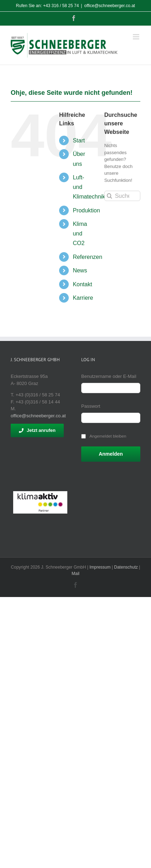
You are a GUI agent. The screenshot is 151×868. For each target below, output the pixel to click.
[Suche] (110, 196)
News (80, 270)
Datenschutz (126, 567)
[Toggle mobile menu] (137, 37)
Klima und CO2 (80, 234)
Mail (75, 574)
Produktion (86, 210)
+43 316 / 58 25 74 (61, 6)
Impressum (100, 567)
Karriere (83, 298)
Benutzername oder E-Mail (109, 376)
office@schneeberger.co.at (110, 6)
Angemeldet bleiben (108, 436)
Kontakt (82, 284)
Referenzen (87, 257)
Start (79, 140)
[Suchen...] (122, 196)
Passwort (91, 406)
